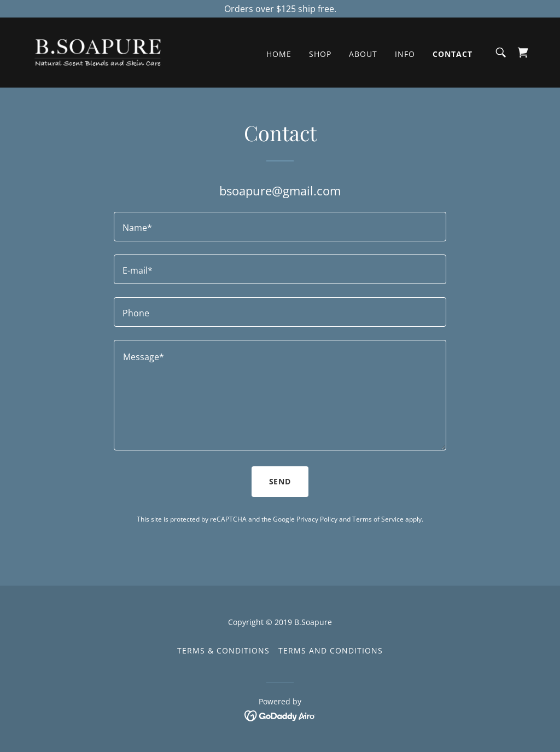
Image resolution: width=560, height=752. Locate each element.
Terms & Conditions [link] (223, 650)
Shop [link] (320, 54)
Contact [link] (453, 54)
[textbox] (280, 227)
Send (280, 481)
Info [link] (405, 54)
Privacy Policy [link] (317, 519)
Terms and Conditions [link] (331, 650)
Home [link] (279, 54)
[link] (97, 51)
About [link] (363, 54)
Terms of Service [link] (378, 519)
